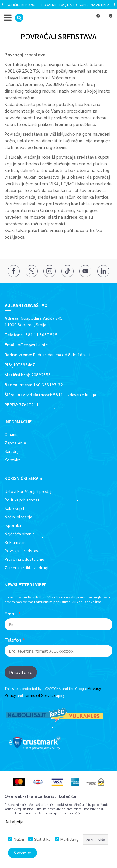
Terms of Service (40, 695)
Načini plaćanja (18, 517)
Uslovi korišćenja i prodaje (29, 491)
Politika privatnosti (22, 500)
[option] (58, 5)
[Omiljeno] (95, 19)
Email (11, 614)
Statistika (42, 839)
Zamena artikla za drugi (26, 567)
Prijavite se (21, 672)
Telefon (13, 640)
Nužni (19, 839)
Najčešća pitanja (20, 534)
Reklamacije (16, 542)
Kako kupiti (15, 508)
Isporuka (13, 525)
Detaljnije (14, 821)
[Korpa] (108, 19)
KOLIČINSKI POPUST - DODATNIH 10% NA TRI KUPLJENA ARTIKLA (58, 5)
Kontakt (12, 460)
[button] (19, 18)
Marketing (70, 839)
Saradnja (13, 451)
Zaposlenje (15, 443)
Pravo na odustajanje (24, 559)
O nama (12, 434)
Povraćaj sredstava (22, 550)
